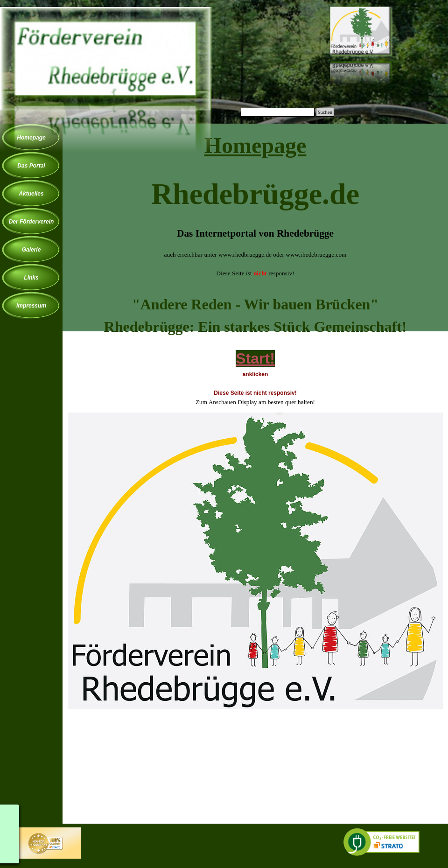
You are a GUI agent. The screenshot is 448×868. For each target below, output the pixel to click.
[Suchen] (278, 112)
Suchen (325, 112)
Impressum (31, 306)
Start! (255, 358)
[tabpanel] (255, 208)
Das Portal (31, 166)
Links (31, 278)
